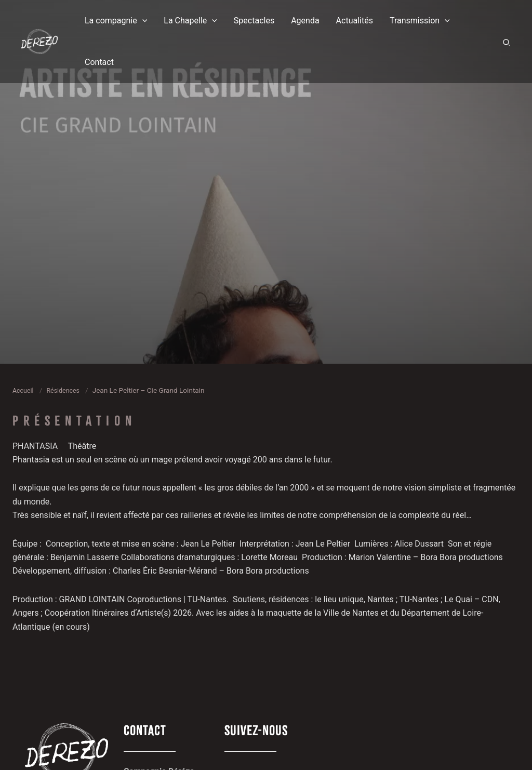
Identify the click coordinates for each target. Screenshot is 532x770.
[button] (142, 21)
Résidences (67, 390)
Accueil (24, 390)
